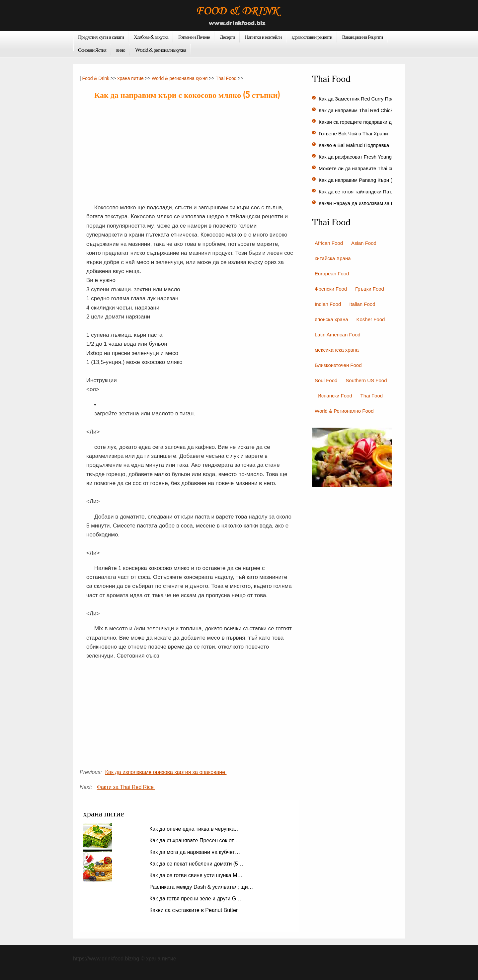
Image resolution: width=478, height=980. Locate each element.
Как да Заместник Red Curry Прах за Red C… (371, 99)
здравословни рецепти (312, 37)
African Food (329, 243)
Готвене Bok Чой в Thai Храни (354, 134)
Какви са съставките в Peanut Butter (194, 910)
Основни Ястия (92, 50)
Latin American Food (338, 335)
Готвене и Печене (194, 37)
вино (121, 50)
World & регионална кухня (161, 50)
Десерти (227, 37)
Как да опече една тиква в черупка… (195, 829)
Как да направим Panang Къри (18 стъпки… (369, 180)
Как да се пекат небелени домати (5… (196, 864)
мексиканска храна (337, 350)
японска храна (331, 319)
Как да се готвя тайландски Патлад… (362, 192)
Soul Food (326, 380)
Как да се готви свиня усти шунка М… (196, 875)
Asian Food (364, 243)
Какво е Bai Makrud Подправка (355, 145)
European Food (332, 274)
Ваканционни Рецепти (363, 37)
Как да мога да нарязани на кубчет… (195, 852)
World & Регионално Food (344, 411)
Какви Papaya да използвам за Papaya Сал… (371, 203)
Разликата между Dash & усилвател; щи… (201, 887)
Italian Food (362, 304)
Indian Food (328, 304)
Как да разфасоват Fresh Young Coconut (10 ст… (375, 157)
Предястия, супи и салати (101, 37)
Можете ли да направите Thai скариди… (365, 168)
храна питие (130, 78)
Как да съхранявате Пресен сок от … (195, 840)
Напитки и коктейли (263, 37)
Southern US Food (366, 380)
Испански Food (335, 396)
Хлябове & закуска (151, 37)
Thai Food (226, 78)
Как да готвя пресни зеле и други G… (195, 899)
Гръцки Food (370, 289)
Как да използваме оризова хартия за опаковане (166, 772)
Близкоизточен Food (338, 365)
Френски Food (331, 289)
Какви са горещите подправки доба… (362, 122)
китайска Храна (333, 258)
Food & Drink (96, 78)
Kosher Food (370, 319)
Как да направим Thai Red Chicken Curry (366, 110)
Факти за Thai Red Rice (126, 787)
